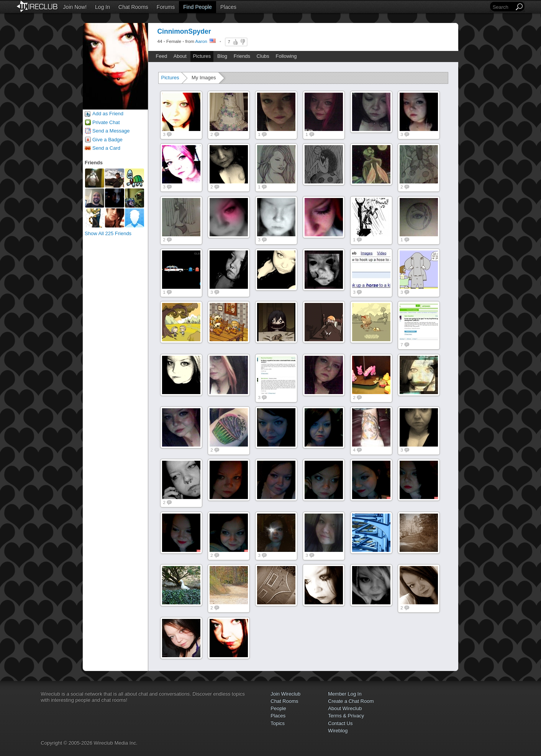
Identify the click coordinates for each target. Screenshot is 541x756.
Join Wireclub (285, 694)
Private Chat (106, 122)
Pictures (202, 56)
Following (286, 56)
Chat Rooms (133, 7)
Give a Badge (107, 140)
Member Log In (345, 694)
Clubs (263, 56)
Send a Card (106, 148)
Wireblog (338, 731)
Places (228, 7)
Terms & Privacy (346, 716)
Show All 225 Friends (108, 233)
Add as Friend (108, 114)
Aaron (201, 41)
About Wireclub (345, 708)
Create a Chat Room (351, 701)
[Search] (503, 7)
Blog (222, 56)
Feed (162, 56)
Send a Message (111, 131)
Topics (278, 723)
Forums (166, 7)
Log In (102, 7)
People (278, 708)
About (180, 56)
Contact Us (340, 723)
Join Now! (75, 7)
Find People (198, 7)
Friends (242, 56)
